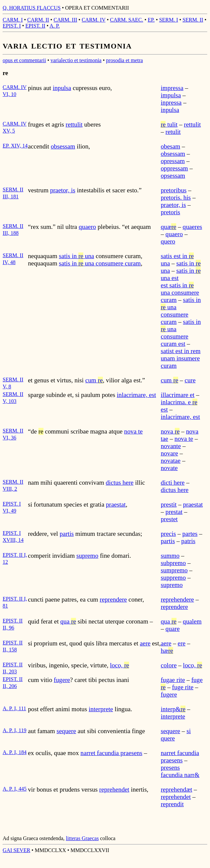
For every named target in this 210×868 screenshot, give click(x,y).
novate (169, 468)
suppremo (173, 578)
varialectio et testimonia (76, 60)
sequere (67, 731)
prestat (174, 512)
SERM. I (169, 20)
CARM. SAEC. (127, 20)
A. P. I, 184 (15, 752)
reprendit (172, 804)
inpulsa (62, 88)
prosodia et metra (125, 60)
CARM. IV (94, 20)
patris (188, 541)
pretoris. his (176, 197)
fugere (62, 680)
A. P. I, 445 (15, 789)
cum (94, 380)
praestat (116, 504)
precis (168, 534)
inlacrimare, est (136, 395)
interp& (173, 709)
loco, (120, 665)
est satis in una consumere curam (180, 292)
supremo (87, 556)
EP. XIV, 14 (15, 146)
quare (173, 629)
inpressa (171, 102)
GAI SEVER (16, 850)
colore (169, 665)
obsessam (63, 146)
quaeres (193, 227)
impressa (172, 88)
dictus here (120, 482)
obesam (170, 146)
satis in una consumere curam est (181, 333)
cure (190, 380)
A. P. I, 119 (14, 730)
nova (170, 431)
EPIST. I (12, 26)
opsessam (173, 176)
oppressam (174, 168)
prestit (169, 504)
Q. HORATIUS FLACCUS (32, 8)
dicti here (173, 482)
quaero (87, 227)
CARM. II (38, 20)
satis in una (77, 256)
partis (67, 534)
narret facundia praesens (111, 753)
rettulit (74, 124)
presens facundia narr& (180, 771)
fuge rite (183, 687)
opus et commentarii (24, 60)
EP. (151, 20)
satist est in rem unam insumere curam (180, 358)
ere (182, 643)
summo (170, 556)
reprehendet (114, 789)
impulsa (171, 95)
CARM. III (65, 20)
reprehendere (177, 599)
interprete (101, 709)
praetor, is (63, 190)
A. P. (55, 26)
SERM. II (193, 20)
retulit (173, 132)
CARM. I (13, 20)
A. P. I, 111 (14, 708)
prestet (169, 519)
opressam (173, 161)
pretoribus (174, 190)
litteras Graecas (82, 838)
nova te (133, 431)
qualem (192, 621)
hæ (167, 651)
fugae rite (173, 680)
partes (190, 534)
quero (168, 241)
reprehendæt (176, 789)
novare (169, 453)
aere (145, 643)
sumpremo (174, 570)
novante (171, 446)
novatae (171, 461)
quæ (168, 227)
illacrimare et (177, 395)
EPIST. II (35, 26)
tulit (169, 124)
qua (68, 621)
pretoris (170, 212)
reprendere (113, 599)
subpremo (173, 563)
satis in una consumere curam (100, 263)
